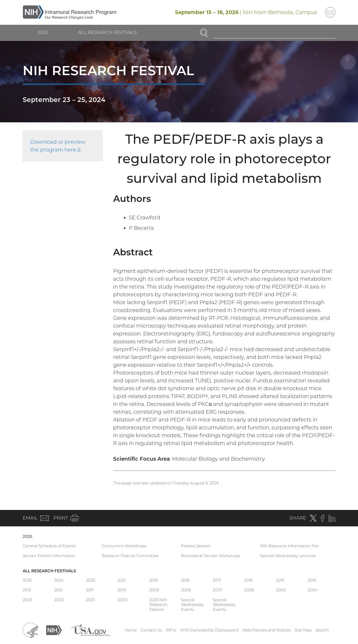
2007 (218, 590)
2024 (59, 580)
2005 (281, 590)
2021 (122, 580)
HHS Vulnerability (209, 630)
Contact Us (151, 630)
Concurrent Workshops (124, 546)
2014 (312, 580)
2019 (154, 580)
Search (322, 630)
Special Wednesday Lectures (288, 556)
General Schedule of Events (49, 546)
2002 (59, 600)
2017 (217, 580)
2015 (280, 580)
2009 (154, 590)
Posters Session (196, 546)
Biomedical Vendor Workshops (211, 556)
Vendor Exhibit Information (49, 556)
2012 (58, 590)
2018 (185, 580)
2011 (90, 590)
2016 (248, 580)
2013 (27, 590)
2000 (123, 600)
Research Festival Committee (130, 556)
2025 (43, 32)
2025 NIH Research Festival (158, 605)
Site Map (303, 630)
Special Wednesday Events (192, 605)
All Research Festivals (107, 32)
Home (131, 630)
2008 (186, 590)
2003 (27, 600)
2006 (249, 590)
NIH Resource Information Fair (290, 546)
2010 (122, 590)
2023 (90, 580)
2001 (90, 600)
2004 (313, 590)
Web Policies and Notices (266, 630)
